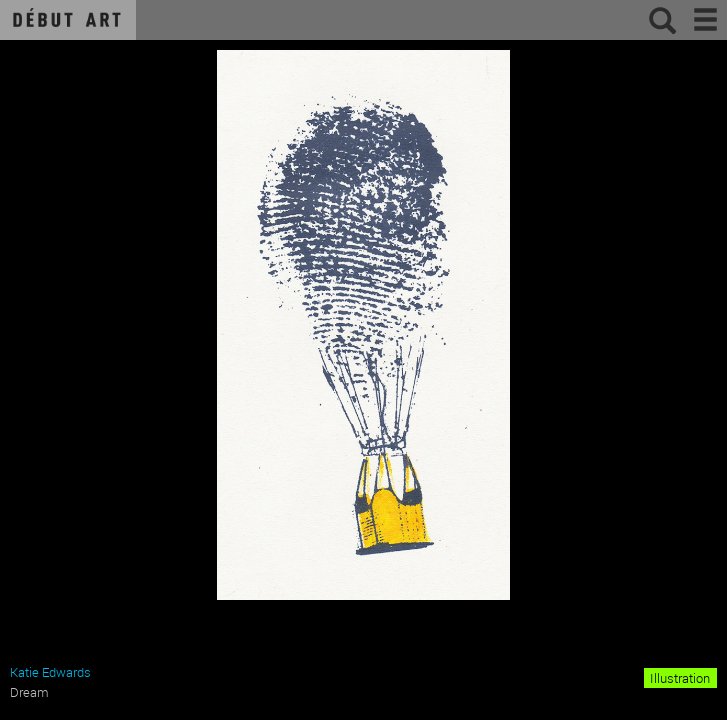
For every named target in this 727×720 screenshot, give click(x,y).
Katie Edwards (50, 672)
